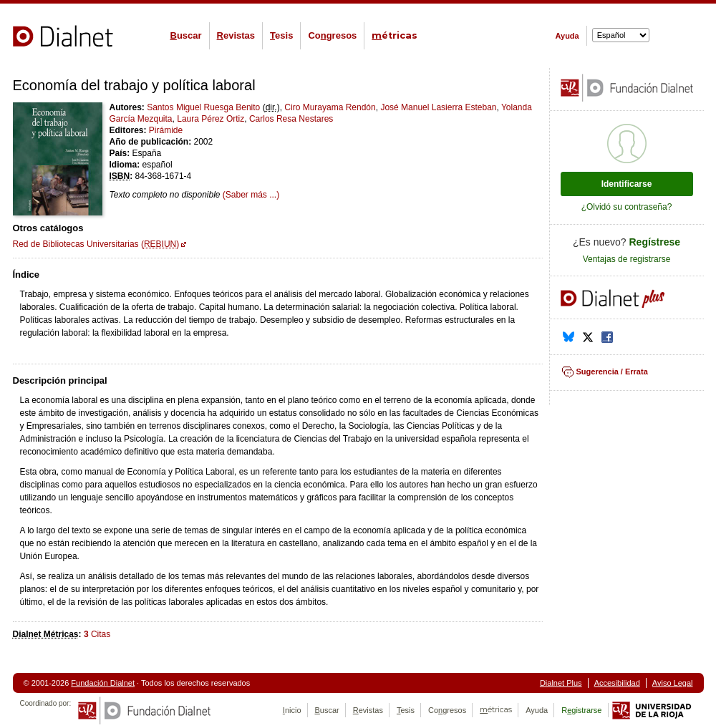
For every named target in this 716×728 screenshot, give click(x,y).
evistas (236, 35)
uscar (186, 35)
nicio (292, 710)
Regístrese (655, 242)
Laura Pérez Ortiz (211, 119)
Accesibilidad (617, 683)
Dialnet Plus (561, 683)
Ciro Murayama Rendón (330, 107)
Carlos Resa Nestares (291, 119)
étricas (395, 35)
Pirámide (166, 130)
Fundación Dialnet (103, 683)
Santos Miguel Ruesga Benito (203, 107)
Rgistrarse (581, 710)
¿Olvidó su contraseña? (627, 207)
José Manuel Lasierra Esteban (438, 107)
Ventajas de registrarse (627, 259)
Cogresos (332, 35)
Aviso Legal (673, 683)
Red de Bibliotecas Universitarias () (96, 244)
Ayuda (567, 36)
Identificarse (627, 184)
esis (281, 35)
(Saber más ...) (251, 195)
